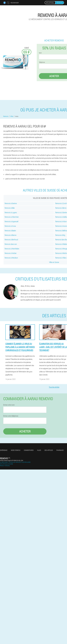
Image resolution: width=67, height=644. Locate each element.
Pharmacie (60, 450)
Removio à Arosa (10, 226)
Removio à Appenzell (11, 221)
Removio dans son (11, 244)
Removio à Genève (11, 203)
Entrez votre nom (9, 405)
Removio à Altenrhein (12, 217)
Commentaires (29, 450)
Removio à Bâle (10, 208)
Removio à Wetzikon (11, 258)
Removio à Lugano (11, 212)
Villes (39, 450)
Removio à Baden (10, 231)
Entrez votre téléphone (11, 416)
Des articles (49, 450)
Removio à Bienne (10, 235)
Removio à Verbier (11, 253)
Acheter (25, 431)
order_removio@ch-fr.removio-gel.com (12, 460)
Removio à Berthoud (11, 240)
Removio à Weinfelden (12, 249)
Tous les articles (54, 387)
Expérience (4, 450)
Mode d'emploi (16, 450)
